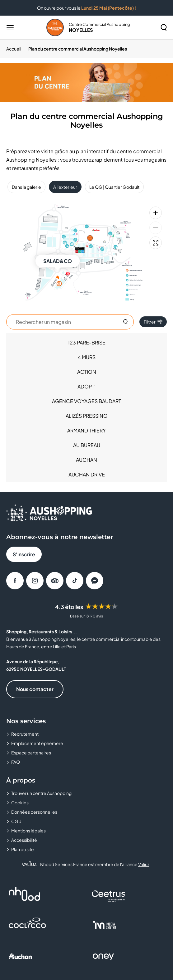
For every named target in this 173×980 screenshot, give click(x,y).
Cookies (20, 802)
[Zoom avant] (156, 213)
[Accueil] (16, 49)
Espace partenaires (31, 753)
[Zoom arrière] (156, 228)
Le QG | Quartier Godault (114, 187)
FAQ (16, 762)
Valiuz (144, 864)
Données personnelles (34, 812)
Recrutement (25, 734)
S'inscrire (24, 554)
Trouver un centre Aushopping (41, 793)
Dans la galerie (26, 187)
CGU (16, 821)
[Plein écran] (156, 243)
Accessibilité (24, 840)
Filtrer (153, 322)
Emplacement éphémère (37, 743)
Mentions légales (28, 831)
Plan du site (23, 849)
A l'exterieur (65, 187)
